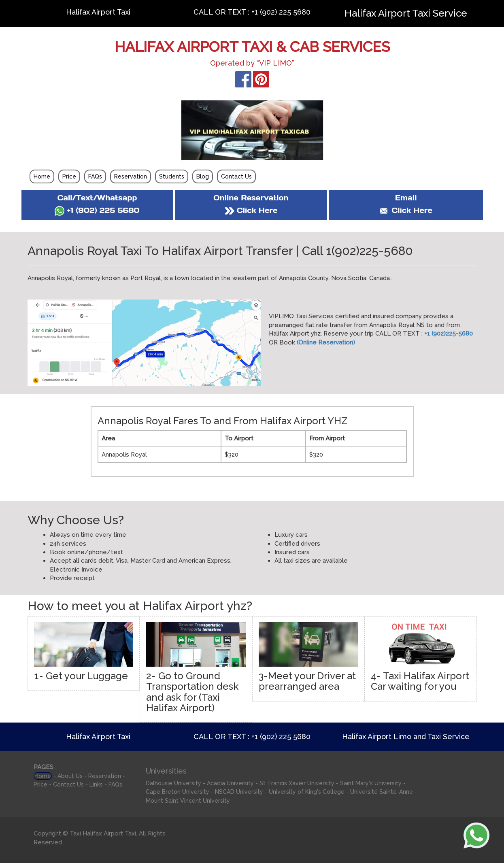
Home (42, 176)
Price (69, 176)
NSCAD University (239, 792)
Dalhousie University (173, 783)
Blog (203, 176)
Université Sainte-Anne (382, 792)
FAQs (95, 176)
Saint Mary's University (371, 783)
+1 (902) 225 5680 (97, 210)
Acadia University (230, 783)
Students (172, 176)
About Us (70, 776)
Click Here (251, 210)
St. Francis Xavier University (297, 783)
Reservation (131, 176)
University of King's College (307, 792)
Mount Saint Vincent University (188, 801)
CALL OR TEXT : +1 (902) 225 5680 (252, 12)
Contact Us (236, 176)
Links (96, 784)
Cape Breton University (178, 792)
